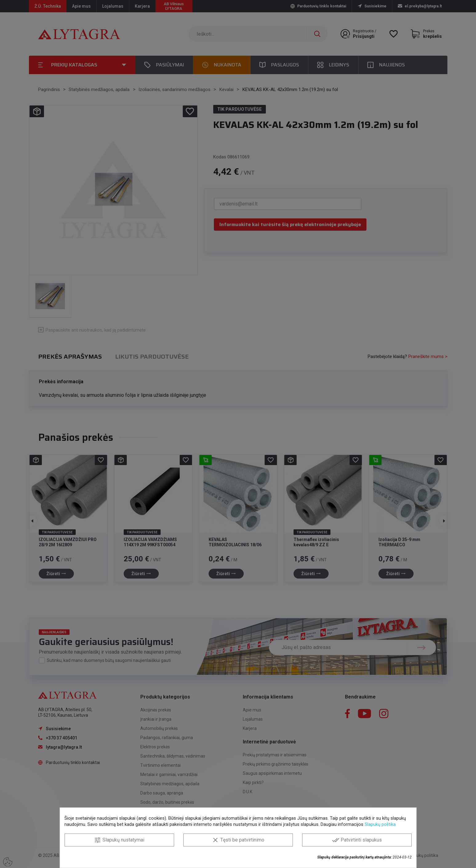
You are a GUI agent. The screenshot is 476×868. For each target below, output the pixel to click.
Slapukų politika (380, 824)
